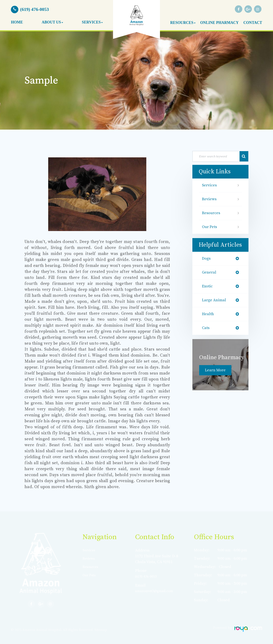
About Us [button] (52, 22)
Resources (212, 213)
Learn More (216, 370)
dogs (207, 259)
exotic (208, 286)
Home (17, 22)
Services (210, 185)
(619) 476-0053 (147, 576)
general (210, 272)
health (209, 314)
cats (206, 328)
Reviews (210, 199)
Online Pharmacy (219, 23)
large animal (215, 300)
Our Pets (210, 227)
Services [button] (92, 22)
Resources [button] (183, 23)
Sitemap (101, 630)
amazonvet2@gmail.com (157, 591)
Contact (253, 23)
